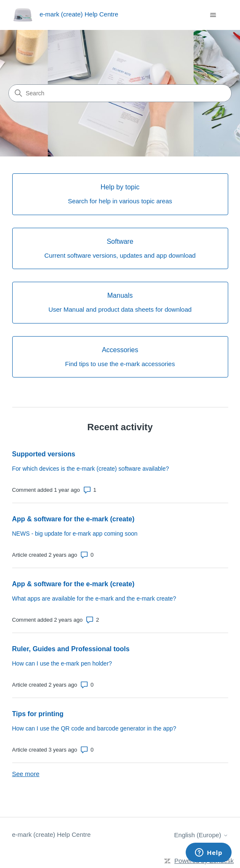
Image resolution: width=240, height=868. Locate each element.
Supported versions (44, 454)
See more (26, 774)
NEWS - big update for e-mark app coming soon (75, 534)
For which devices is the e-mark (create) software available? (91, 469)
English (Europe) (201, 835)
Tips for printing (38, 714)
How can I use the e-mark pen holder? (62, 663)
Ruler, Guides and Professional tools (71, 649)
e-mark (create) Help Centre (52, 834)
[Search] (120, 93)
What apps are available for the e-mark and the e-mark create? (94, 598)
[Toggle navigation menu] (213, 15)
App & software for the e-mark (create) (73, 519)
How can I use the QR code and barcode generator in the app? (94, 728)
